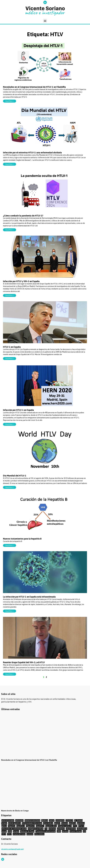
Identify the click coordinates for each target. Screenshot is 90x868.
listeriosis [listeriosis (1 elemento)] (52, 829)
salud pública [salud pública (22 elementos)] (82, 829)
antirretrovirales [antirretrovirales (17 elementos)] (8, 820)
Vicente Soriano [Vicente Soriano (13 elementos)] (76, 831)
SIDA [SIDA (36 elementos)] (10, 831)
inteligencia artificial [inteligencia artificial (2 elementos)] (36, 829)
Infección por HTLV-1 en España (18, 410)
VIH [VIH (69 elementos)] (84, 831)
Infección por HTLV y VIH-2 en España (21, 281)
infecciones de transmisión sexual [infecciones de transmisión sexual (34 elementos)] (14, 829)
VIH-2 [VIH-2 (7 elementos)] (9, 834)
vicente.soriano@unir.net (12, 849)
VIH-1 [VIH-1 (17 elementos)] (4, 834)
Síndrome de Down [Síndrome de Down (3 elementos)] (27, 831)
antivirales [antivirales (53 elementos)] (19, 820)
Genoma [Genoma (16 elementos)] (65, 823)
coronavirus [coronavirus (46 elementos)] (60, 820)
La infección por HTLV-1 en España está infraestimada (29, 597)
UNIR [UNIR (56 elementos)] (59, 831)
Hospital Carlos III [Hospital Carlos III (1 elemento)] (65, 826)
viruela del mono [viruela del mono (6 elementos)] (19, 834)
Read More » (10, 101)
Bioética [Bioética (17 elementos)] (45, 820)
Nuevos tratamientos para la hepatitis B (22, 539)
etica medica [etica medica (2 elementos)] (48, 823)
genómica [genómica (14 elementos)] (81, 823)
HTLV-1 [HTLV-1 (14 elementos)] (81, 826)
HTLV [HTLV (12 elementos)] (75, 826)
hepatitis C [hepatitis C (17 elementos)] (40, 826)
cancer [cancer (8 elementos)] (52, 820)
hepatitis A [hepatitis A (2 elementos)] (21, 826)
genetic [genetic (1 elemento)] (57, 823)
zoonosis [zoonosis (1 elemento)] (30, 834)
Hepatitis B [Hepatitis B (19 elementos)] (30, 826)
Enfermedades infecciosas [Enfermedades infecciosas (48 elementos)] (32, 823)
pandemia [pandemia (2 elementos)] (61, 829)
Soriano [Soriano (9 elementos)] (16, 831)
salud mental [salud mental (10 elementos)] (71, 829)
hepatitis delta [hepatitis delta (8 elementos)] (51, 826)
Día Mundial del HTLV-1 (15, 476)
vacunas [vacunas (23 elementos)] (65, 831)
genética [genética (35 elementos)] (72, 823)
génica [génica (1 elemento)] (4, 826)
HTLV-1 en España (12, 347)
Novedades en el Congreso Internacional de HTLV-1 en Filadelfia (34, 87)
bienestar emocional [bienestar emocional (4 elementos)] (32, 820)
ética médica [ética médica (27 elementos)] (39, 834)
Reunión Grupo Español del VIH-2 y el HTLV (24, 662)
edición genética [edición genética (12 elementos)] (14, 823)
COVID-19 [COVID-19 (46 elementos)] (69, 820)
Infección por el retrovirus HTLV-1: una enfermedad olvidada (32, 153)
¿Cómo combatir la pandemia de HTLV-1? (23, 216)
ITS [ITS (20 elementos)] (46, 829)
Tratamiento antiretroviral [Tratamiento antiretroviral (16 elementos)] (46, 831)
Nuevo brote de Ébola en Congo (15, 811)
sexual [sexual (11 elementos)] (4, 831)
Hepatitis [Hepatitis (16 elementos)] (12, 826)
